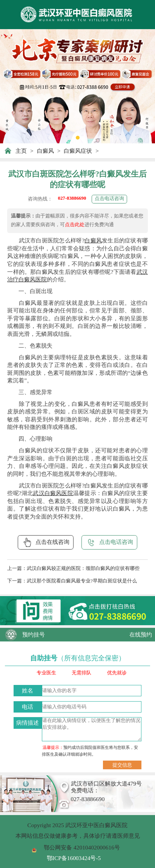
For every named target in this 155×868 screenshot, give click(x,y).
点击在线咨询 (46, 542)
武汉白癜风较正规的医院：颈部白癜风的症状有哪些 (83, 568)
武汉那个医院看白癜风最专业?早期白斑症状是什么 (82, 581)
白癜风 (45, 151)
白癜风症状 (78, 151)
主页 (21, 151)
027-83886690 (72, 198)
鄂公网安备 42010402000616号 (82, 847)
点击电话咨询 (109, 199)
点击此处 (75, 225)
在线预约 (141, 634)
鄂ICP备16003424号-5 (74, 858)
